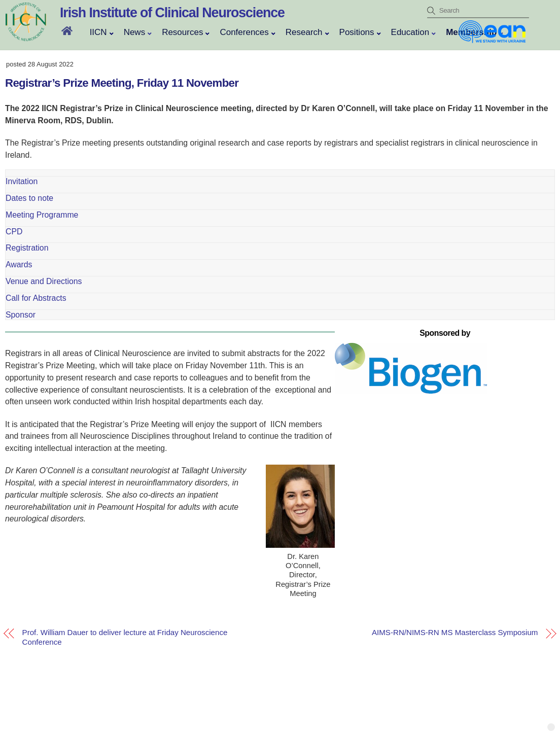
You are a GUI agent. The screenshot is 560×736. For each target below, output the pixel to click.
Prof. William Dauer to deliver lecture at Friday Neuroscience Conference (125, 637)
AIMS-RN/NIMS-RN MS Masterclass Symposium (455, 633)
